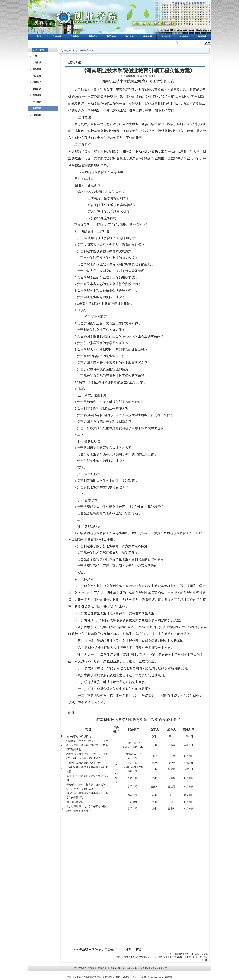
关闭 (204, 960)
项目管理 (202, 37)
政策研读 (184, 37)
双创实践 (129, 37)
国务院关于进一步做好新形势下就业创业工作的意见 (183, 957)
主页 (39, 37)
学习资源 (166, 37)
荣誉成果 (148, 37)
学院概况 (57, 37)
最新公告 (93, 37)
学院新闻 (75, 37)
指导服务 (111, 37)
